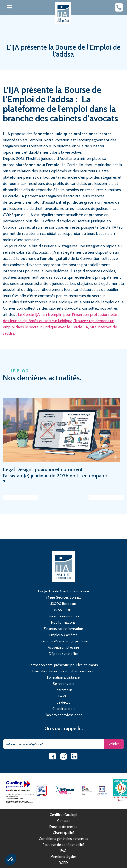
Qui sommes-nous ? (64, 616)
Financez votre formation (64, 629)
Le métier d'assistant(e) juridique (63, 641)
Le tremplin (63, 690)
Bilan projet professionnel (64, 715)
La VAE (63, 696)
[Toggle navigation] (9, 7)
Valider (114, 744)
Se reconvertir (64, 684)
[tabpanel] (63, 441)
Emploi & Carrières (63, 635)
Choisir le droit (64, 709)
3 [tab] (79, 498)
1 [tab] (64, 498)
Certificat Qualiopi (63, 815)
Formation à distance (63, 677)
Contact (63, 821)
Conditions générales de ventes (64, 839)
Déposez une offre (64, 654)
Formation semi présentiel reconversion (63, 671)
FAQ (64, 851)
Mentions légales (64, 857)
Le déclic (63, 702)
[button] (10, 860)
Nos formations (63, 622)
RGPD (63, 863)
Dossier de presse (63, 827)
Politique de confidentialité (63, 845)
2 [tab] (72, 498)
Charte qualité (64, 833)
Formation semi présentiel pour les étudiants (63, 665)
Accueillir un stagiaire (64, 647)
